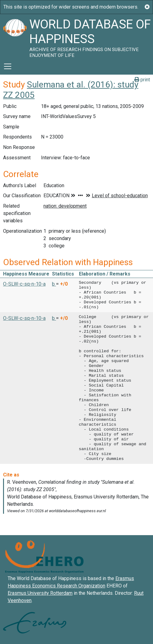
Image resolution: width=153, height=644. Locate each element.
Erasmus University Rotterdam (40, 593)
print (142, 80)
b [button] (54, 284)
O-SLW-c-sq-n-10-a (24, 284)
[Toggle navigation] (8, 66)
